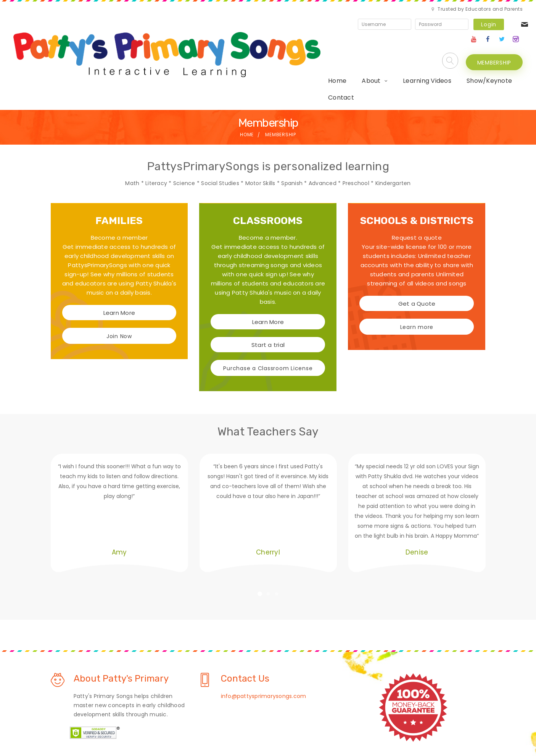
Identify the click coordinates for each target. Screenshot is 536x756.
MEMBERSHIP (494, 42)
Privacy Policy (239, 727)
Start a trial (268, 289)
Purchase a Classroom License (268, 313)
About (249, 42)
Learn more (417, 271)
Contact (418, 42)
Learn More (119, 257)
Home (215, 42)
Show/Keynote (367, 42)
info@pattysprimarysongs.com (264, 640)
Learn (196, 727)
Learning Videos (305, 42)
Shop (331, 727)
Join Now (119, 280)
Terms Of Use (292, 727)
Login (422, 15)
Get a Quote (417, 248)
